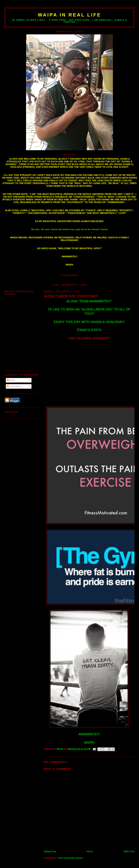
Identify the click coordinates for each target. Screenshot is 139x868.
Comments (14, 386)
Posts (11, 380)
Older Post (129, 851)
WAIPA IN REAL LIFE (69, 15)
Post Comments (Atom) (70, 858)
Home (90, 851)
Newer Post (50, 851)
